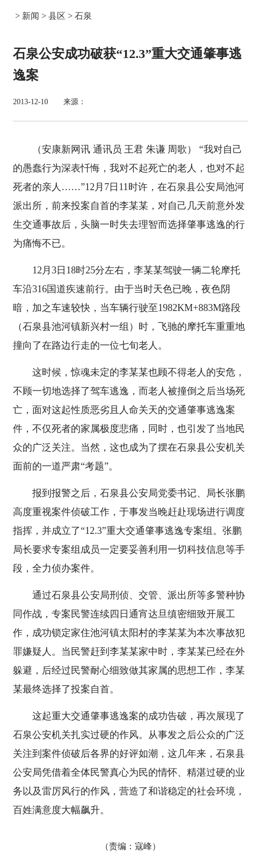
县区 (57, 16)
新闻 (31, 16)
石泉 (83, 16)
